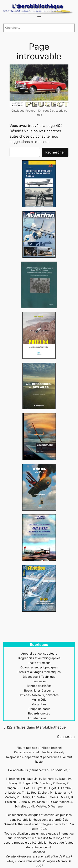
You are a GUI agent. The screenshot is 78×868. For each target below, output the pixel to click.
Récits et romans (39, 663)
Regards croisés (39, 713)
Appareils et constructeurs (39, 653)
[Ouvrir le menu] (39, 17)
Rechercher (55, 152)
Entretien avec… (39, 718)
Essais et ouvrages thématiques (39, 672)
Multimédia (39, 700)
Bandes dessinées (39, 686)
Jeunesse (39, 681)
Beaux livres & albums (39, 690)
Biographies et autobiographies (39, 658)
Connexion (66, 737)
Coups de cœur (39, 709)
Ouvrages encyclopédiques (39, 667)
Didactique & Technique (39, 677)
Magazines (39, 704)
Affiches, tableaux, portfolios (39, 695)
